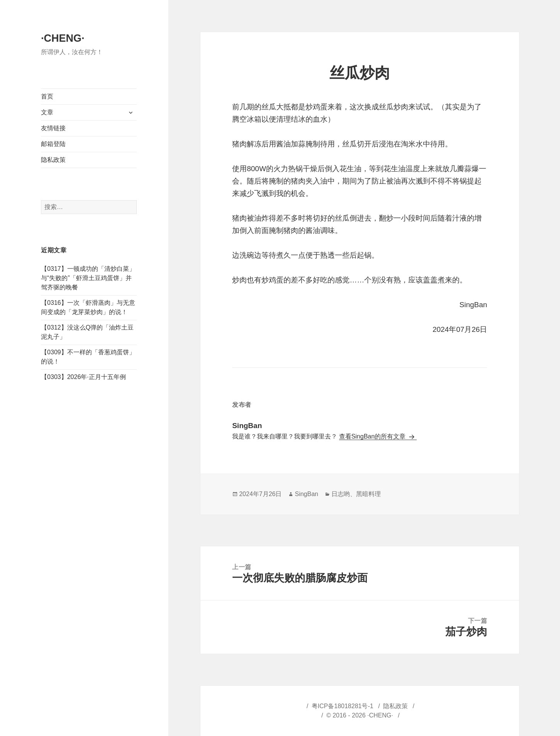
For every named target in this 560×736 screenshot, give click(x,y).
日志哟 (341, 494)
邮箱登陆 (53, 144)
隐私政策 (53, 160)
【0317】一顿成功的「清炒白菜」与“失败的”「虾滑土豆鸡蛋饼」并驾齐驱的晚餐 (88, 278)
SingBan (306, 494)
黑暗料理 (368, 494)
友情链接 (53, 128)
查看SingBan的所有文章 (373, 436)
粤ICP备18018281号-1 (343, 706)
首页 (47, 96)
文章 (47, 112)
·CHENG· (63, 38)
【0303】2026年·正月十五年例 (83, 377)
